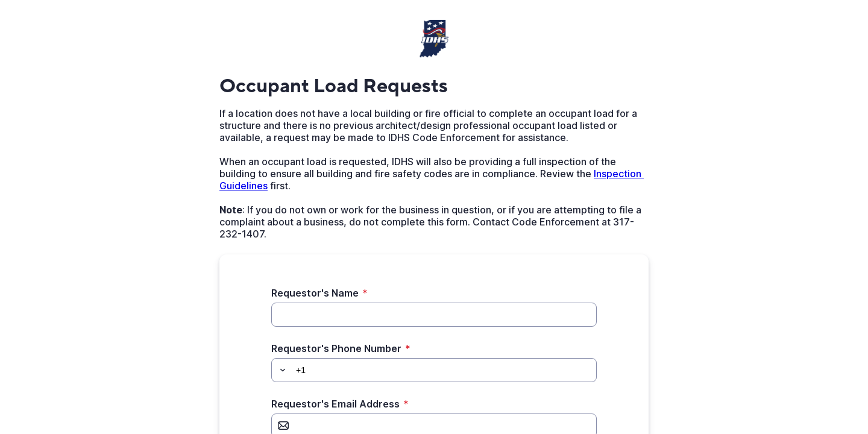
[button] (281, 370)
